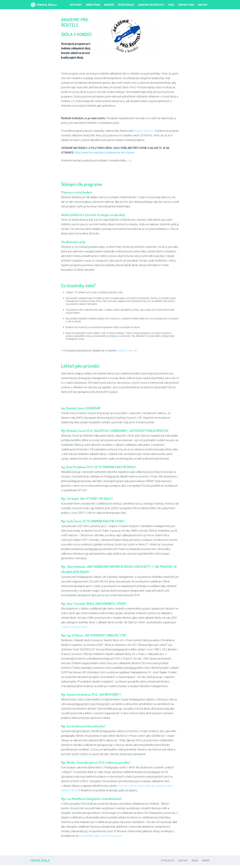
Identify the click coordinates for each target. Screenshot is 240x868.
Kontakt (203, 5)
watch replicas (121, 867)
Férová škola (48, 5)
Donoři (206, 861)
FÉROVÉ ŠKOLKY (126, 5)
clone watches (137, 867)
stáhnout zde (125, 351)
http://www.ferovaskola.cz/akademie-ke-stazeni (104, 152)
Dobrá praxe (93, 5)
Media (195, 861)
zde (130, 160)
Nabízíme (109, 5)
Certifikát (76, 5)
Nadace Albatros (144, 131)
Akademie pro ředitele (151, 5)
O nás (171, 5)
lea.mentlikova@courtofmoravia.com (100, 836)
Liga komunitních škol (74, 627)
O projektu (168, 861)
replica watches (104, 867)
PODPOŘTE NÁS (186, 5)
